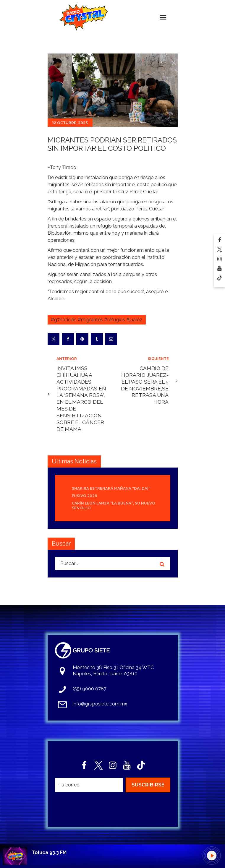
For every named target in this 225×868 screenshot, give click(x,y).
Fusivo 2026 (84, 496)
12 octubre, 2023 (70, 123)
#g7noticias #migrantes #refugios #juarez (97, 320)
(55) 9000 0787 (90, 689)
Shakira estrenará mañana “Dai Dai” (111, 488)
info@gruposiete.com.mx (100, 704)
